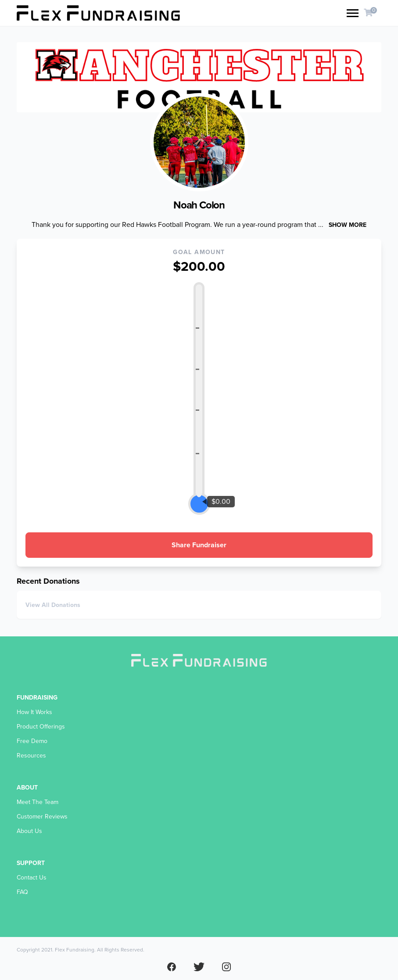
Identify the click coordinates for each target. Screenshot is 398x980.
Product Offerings (41, 727)
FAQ (22, 892)
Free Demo (32, 741)
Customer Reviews (42, 817)
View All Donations (53, 605)
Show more (348, 225)
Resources (31, 756)
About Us (29, 831)
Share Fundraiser (199, 545)
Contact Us (32, 878)
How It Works (34, 712)
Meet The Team (38, 802)
